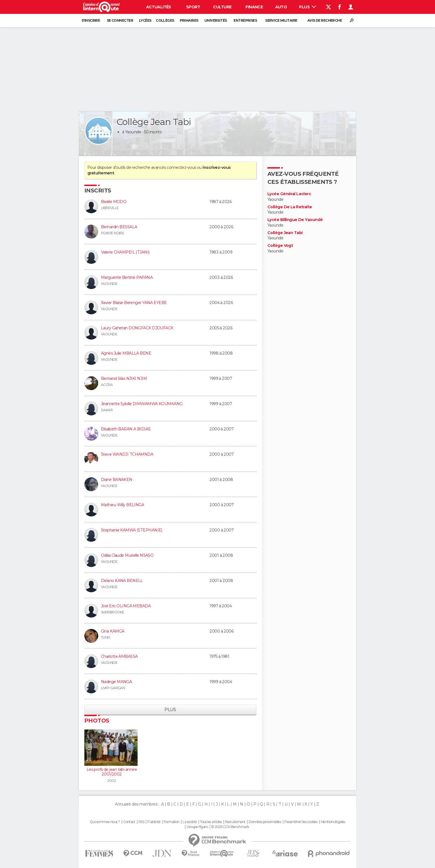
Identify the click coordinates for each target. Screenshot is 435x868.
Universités (216, 20)
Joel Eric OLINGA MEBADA (126, 606)
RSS (141, 822)
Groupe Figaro (197, 827)
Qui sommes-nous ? (105, 822)
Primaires (189, 20)
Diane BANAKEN (117, 480)
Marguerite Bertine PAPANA (127, 277)
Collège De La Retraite (290, 207)
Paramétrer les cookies (301, 822)
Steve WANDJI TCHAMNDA (127, 454)
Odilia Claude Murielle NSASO (127, 555)
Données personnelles (265, 822)
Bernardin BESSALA (119, 227)
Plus (308, 7)
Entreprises (245, 20)
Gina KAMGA (113, 631)
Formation (172, 822)
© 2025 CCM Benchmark (230, 827)
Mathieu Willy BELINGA (122, 505)
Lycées (145, 20)
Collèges (165, 20)
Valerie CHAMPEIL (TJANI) (125, 252)
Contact (129, 822)
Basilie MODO (114, 202)
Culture (222, 7)
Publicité (154, 822)
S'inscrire (91, 20)
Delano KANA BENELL (122, 581)
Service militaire (281, 20)
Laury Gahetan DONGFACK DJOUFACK (137, 328)
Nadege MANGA (116, 682)
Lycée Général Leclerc (289, 194)
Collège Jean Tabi (285, 233)
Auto (281, 7)
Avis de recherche (325, 20)
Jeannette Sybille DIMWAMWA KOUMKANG (142, 404)
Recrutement (235, 822)
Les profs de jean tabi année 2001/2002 (112, 772)
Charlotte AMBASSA (119, 656)
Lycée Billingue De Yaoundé (295, 220)
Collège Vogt (280, 246)
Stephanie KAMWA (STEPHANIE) (132, 530)
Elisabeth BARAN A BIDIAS (126, 429)
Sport (193, 7)
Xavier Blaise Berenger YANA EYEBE (134, 303)
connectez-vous (181, 167)
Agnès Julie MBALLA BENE (126, 353)
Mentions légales (333, 822)
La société (190, 822)
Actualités (159, 7)
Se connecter (120, 20)
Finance (254, 7)
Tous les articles (211, 822)
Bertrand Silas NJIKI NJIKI (124, 378)
